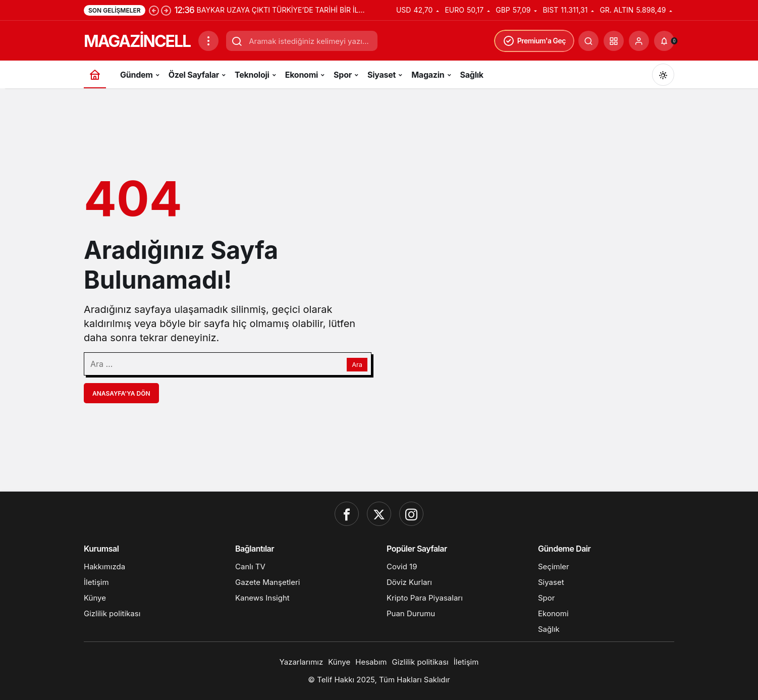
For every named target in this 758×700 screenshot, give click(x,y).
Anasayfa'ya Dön (121, 393)
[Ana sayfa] (95, 74)
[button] (614, 41)
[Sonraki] (166, 10)
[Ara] (588, 41)
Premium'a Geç (534, 41)
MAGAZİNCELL (137, 41)
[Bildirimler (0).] (664, 41)
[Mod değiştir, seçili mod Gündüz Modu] (663, 75)
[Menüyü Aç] (208, 41)
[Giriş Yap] (639, 41)
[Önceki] (154, 10)
